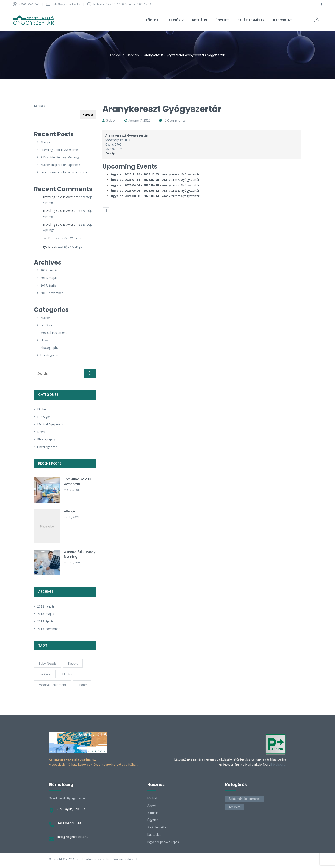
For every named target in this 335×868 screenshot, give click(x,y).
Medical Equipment (54, 333)
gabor (111, 120)
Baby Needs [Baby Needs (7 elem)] (48, 663)
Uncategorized (50, 355)
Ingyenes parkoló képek (163, 842)
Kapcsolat (154, 835)
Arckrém (235, 807)
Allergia (45, 142)
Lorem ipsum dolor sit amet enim (64, 172)
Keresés (40, 106)
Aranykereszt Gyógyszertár (181, 174)
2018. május (49, 278)
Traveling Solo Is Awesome (59, 150)
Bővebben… (278, 765)
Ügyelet (153, 820)
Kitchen (46, 318)
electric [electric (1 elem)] (68, 674)
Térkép (110, 153)
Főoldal (115, 55)
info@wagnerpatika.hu (67, 4)
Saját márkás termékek (245, 799)
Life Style (47, 325)
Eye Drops (50, 238)
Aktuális (153, 813)
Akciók (152, 806)
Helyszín (133, 55)
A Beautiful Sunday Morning (60, 157)
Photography (49, 348)
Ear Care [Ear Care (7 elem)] (45, 674)
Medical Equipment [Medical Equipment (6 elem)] (52, 685)
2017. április (48, 285)
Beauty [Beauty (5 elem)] (73, 663)
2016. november (52, 293)
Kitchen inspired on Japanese (60, 165)
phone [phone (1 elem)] (82, 685)
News (44, 340)
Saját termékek (158, 827)
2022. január (49, 270)
